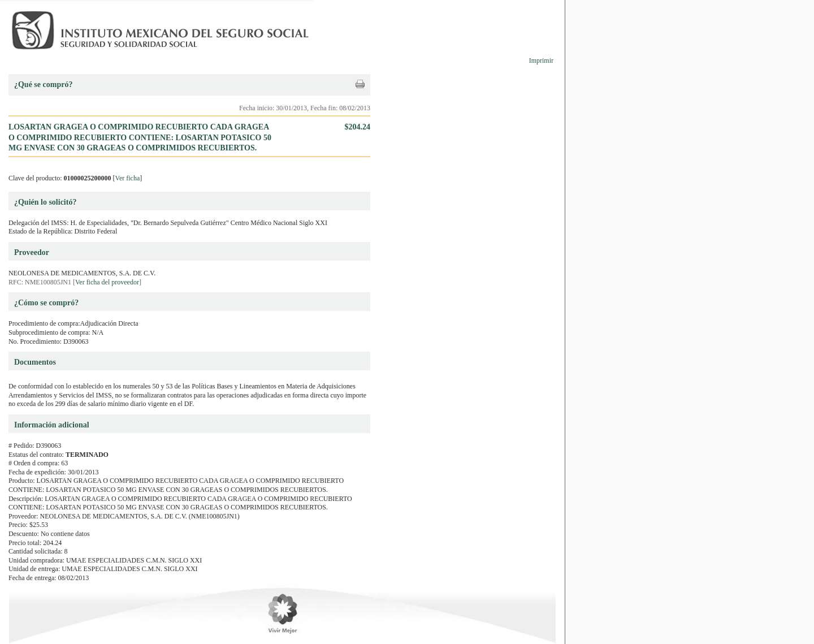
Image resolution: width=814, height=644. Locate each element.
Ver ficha (128, 178)
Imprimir (541, 60)
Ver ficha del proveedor (107, 282)
